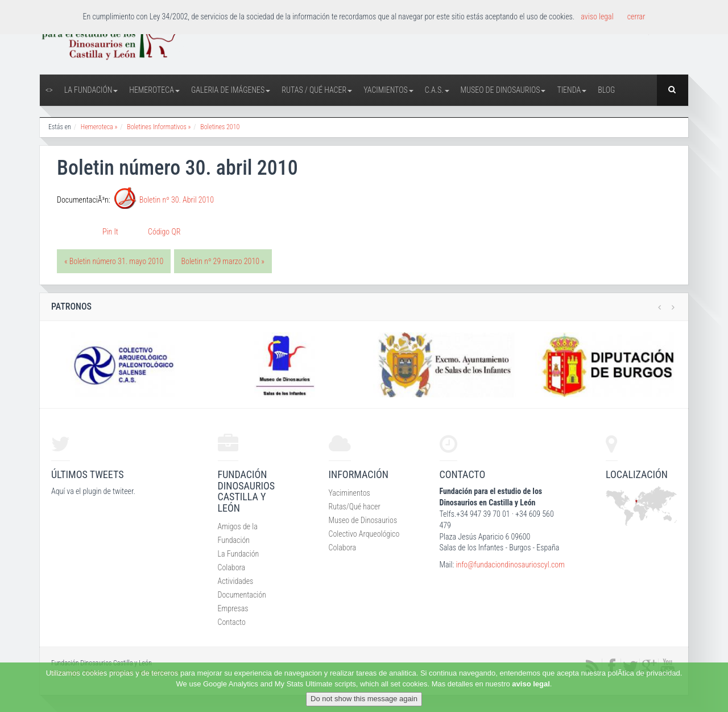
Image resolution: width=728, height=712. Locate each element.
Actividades (236, 581)
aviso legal (531, 684)
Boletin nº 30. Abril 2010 (177, 200)
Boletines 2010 (220, 127)
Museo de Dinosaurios (503, 90)
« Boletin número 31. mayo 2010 (114, 261)
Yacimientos (388, 90)
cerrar (636, 17)
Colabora (232, 567)
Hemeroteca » (99, 127)
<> (49, 90)
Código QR (164, 232)
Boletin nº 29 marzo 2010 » (223, 261)
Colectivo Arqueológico (364, 534)
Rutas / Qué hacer (317, 90)
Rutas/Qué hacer (355, 507)
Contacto (232, 622)
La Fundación (91, 90)
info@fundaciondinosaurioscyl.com (510, 565)
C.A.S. (437, 90)
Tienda (572, 90)
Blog (606, 90)
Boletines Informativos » (159, 127)
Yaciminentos (349, 493)
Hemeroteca (154, 90)
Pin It (110, 232)
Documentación (242, 595)
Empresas (233, 608)
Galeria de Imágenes (231, 90)
